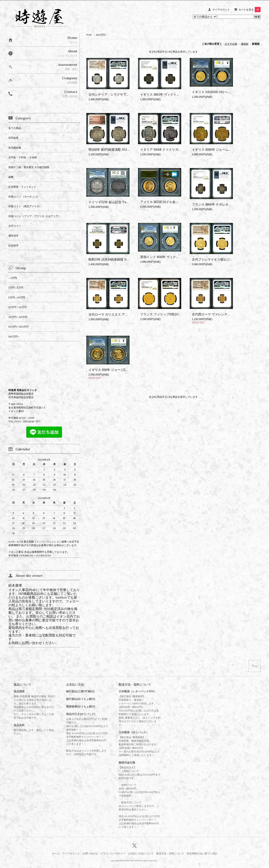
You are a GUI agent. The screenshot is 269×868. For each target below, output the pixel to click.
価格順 (245, 44)
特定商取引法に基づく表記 (202, 853)
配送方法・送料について (170, 853)
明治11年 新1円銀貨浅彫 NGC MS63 (113, 149)
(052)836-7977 (32, 421)
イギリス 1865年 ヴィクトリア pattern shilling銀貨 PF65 (181, 94)
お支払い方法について (141, 853)
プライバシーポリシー (113, 853)
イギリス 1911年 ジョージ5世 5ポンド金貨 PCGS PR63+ (128, 370)
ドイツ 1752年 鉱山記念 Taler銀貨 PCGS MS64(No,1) (126, 202)
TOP (89, 35)
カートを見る (250, 10)
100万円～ (102, 35)
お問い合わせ (90, 853)
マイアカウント (221, 10)
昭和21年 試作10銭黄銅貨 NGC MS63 (115, 259)
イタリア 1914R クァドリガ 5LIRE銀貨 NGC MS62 (176, 149)
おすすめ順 (231, 44)
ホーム (56, 853)
